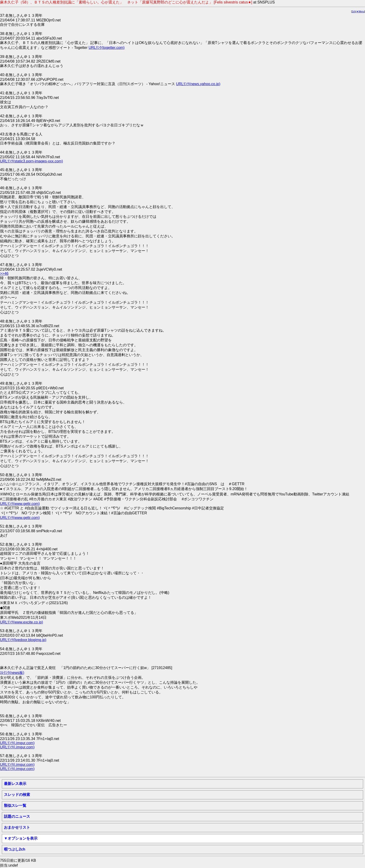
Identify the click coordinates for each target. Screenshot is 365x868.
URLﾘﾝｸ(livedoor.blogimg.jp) (23, 640)
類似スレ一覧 (15, 806)
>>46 (4, 274)
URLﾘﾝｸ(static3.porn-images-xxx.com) (31, 161)
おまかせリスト (17, 827)
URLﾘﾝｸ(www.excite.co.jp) (22, 622)
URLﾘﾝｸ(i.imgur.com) (17, 743)
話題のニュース (17, 816)
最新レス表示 (15, 784)
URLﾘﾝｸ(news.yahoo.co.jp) (198, 84)
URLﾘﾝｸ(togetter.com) (106, 48)
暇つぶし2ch (15, 849)
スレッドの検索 (17, 795)
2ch (354, 12)
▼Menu (360, 12)
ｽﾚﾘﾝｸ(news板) (12, 673)
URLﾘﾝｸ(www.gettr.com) (20, 504)
